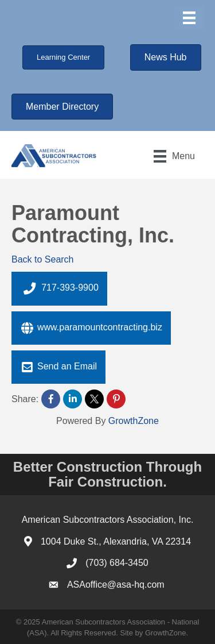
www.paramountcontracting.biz (91, 328)
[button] (63, 57)
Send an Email (58, 367)
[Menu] (189, 18)
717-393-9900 (59, 288)
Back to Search (43, 259)
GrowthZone (134, 421)
